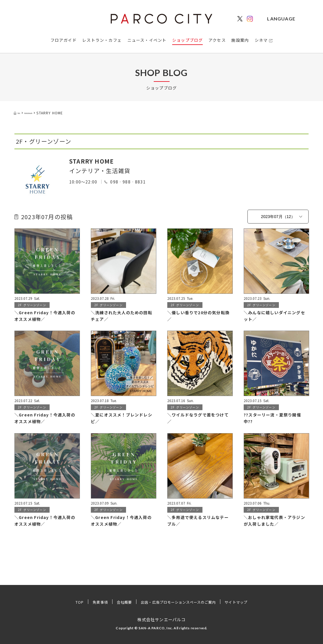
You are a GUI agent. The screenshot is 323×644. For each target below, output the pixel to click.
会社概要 (117, 602)
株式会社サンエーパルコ (161, 619)
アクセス (217, 40)
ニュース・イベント (147, 40)
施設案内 (240, 40)
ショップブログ (187, 40)
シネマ (261, 40)
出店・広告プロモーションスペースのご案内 (180, 602)
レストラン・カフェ (102, 40)
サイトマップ (247, 602)
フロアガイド (64, 40)
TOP (67, 602)
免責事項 (90, 602)
